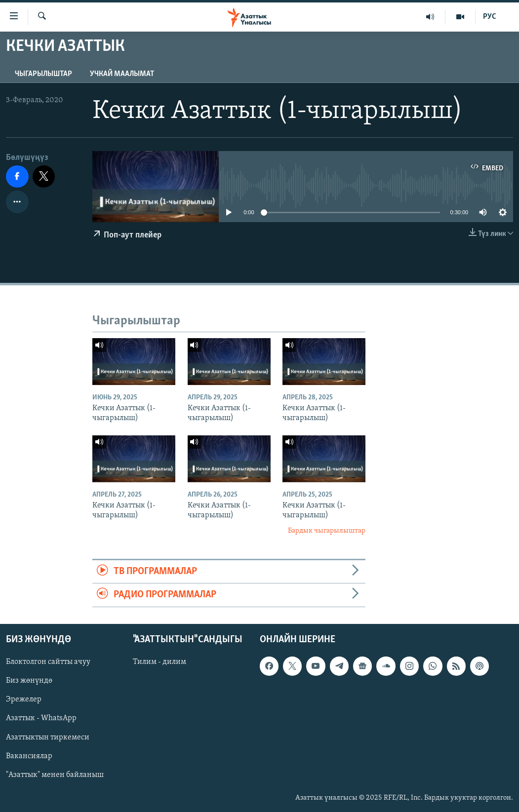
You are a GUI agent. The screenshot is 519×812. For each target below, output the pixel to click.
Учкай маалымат (122, 74)
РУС (490, 17)
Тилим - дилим (160, 662)
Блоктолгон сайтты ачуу (48, 662)
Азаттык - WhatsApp (41, 718)
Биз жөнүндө (29, 681)
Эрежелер (24, 699)
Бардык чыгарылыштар (327, 531)
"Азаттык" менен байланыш (55, 774)
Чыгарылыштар (43, 74)
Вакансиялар (29, 756)
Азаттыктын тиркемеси (48, 737)
